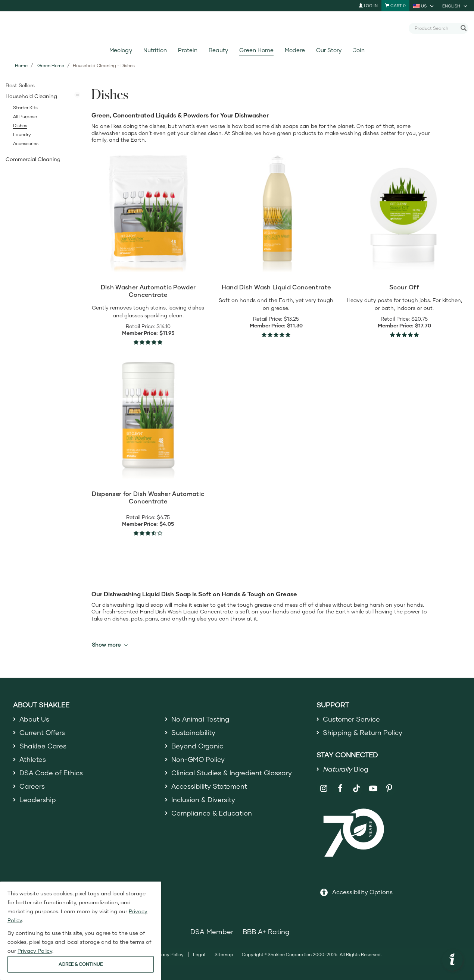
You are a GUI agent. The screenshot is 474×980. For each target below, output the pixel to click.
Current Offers (42, 732)
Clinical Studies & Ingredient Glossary (232, 773)
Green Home (256, 50)
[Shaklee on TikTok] (356, 784)
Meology (121, 50)
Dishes (20, 125)
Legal (199, 955)
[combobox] (436, 28)
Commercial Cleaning (33, 159)
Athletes (33, 759)
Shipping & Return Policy (363, 732)
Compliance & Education (212, 814)
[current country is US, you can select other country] (424, 6)
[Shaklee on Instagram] (324, 789)
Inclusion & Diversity (203, 800)
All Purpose (25, 117)
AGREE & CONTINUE (81, 964)
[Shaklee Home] (237, 28)
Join (359, 50)
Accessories (26, 143)
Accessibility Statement (210, 786)
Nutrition (155, 50)
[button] (452, 960)
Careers (32, 786)
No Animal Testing (201, 719)
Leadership (38, 800)
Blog (346, 769)
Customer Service (352, 719)
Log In (368, 5)
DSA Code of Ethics (51, 773)
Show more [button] (110, 645)
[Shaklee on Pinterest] (389, 789)
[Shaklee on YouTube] (373, 789)
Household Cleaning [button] (31, 96)
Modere (295, 50)
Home (21, 65)
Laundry (22, 134)
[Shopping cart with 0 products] (395, 6)
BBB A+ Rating (266, 932)
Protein (188, 50)
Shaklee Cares (43, 746)
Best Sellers (20, 85)
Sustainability (193, 732)
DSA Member (212, 932)
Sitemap (224, 955)
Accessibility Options (362, 892)
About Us (35, 719)
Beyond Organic (198, 746)
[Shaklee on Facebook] (340, 789)
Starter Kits (25, 108)
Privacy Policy (169, 955)
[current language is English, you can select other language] (455, 6)
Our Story (329, 50)
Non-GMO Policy (198, 759)
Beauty (218, 50)
